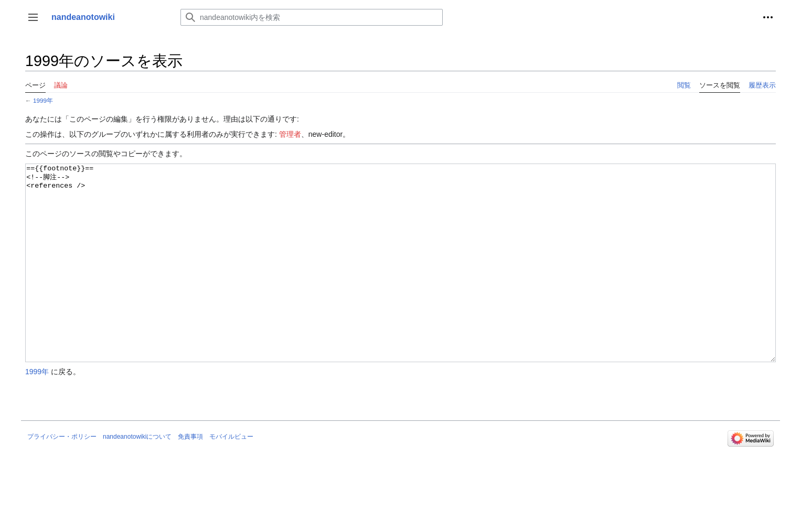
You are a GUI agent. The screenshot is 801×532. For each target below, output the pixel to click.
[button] (33, 17)
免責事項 (190, 476)
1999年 (43, 100)
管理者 (290, 134)
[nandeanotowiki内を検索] (312, 17)
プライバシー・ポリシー (62, 476)
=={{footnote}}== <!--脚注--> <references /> (400, 283)
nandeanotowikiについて (137, 476)
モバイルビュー (231, 476)
